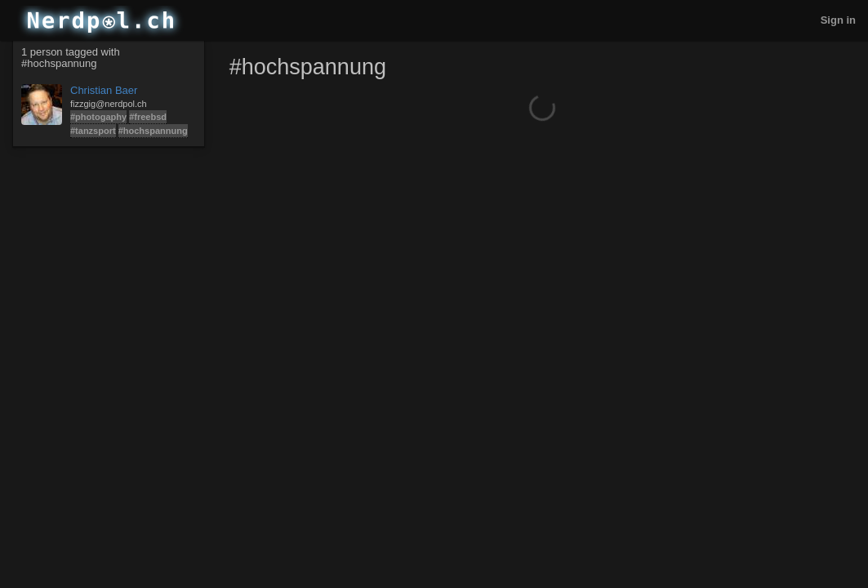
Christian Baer (104, 90)
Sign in (838, 20)
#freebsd (148, 117)
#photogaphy (98, 117)
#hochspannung (153, 131)
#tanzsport (93, 131)
